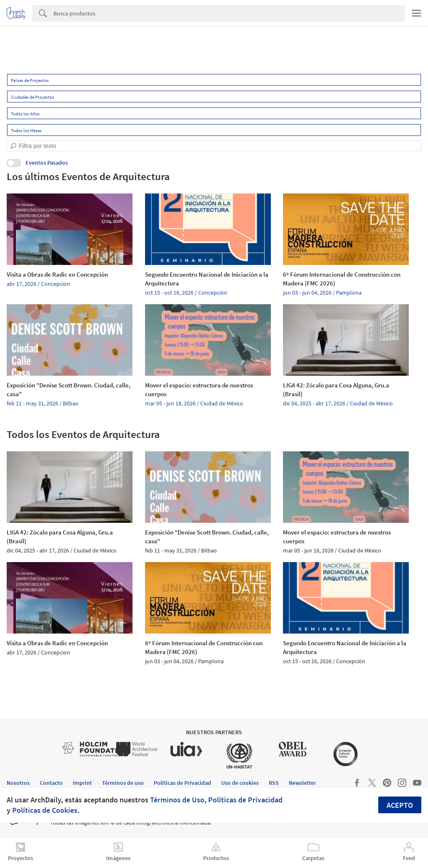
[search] (13, 146)
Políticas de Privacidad (245, 800)
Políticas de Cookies (45, 810)
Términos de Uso (177, 800)
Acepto (400, 805)
